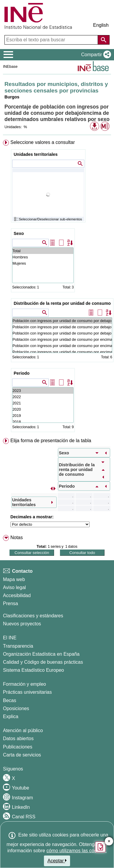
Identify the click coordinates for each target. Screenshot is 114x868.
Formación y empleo (24, 684)
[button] (95, 55)
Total (43, 251)
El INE (10, 638)
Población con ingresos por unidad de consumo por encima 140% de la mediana (62, 339)
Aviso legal (14, 587)
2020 (43, 409)
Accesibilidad (17, 595)
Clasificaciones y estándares (33, 616)
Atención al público (23, 730)
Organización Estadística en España (41, 654)
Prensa (11, 603)
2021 (43, 403)
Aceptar (57, 861)
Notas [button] (17, 537)
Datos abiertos (18, 738)
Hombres (43, 257)
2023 (43, 391)
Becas (9, 700)
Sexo (19, 233)
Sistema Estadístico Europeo (33, 670)
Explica (11, 716)
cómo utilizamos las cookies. (76, 851)
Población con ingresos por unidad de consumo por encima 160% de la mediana (62, 346)
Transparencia (18, 646)
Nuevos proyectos (22, 624)
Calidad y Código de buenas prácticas (43, 662)
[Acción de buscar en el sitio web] (104, 40)
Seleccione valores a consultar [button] (43, 142)
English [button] (101, 25)
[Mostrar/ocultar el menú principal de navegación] (8, 55)
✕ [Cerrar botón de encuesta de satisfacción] (109, 841)
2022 (43, 397)
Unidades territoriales (36, 154)
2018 (43, 422)
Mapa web (14, 579)
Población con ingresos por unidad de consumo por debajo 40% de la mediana (62, 321)
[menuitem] (57, 287)
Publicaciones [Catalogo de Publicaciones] (18, 747)
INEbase (10, 66)
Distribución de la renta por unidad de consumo (62, 303)
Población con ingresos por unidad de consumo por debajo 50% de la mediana (62, 327)
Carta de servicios (22, 755)
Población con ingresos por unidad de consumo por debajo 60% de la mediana (62, 333)
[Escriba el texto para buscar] (52, 40)
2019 (43, 416)
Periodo (22, 373)
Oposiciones (16, 708)
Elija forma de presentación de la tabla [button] (51, 441)
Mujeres (43, 263)
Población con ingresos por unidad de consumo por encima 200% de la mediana (62, 352)
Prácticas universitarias (27, 692)
